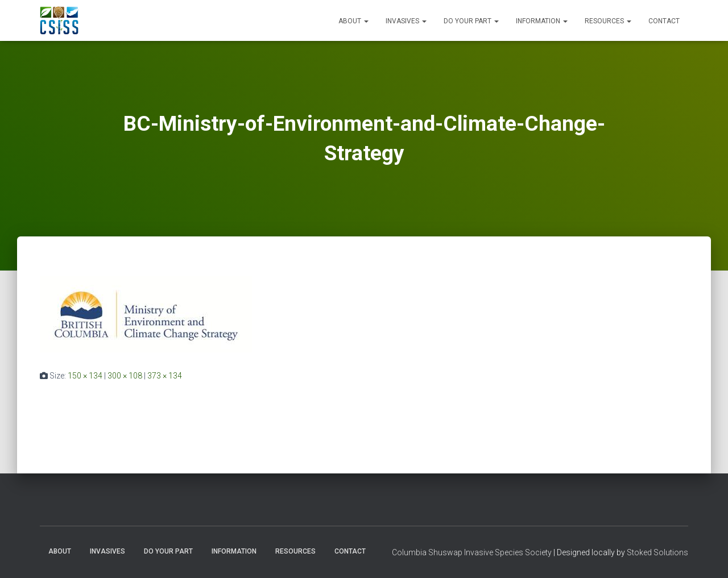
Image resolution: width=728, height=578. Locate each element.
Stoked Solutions (657, 552)
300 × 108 (125, 376)
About (353, 21)
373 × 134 (165, 376)
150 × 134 (85, 376)
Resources (608, 21)
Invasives (406, 21)
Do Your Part (471, 21)
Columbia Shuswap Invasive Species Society (472, 552)
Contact (664, 21)
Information (542, 21)
